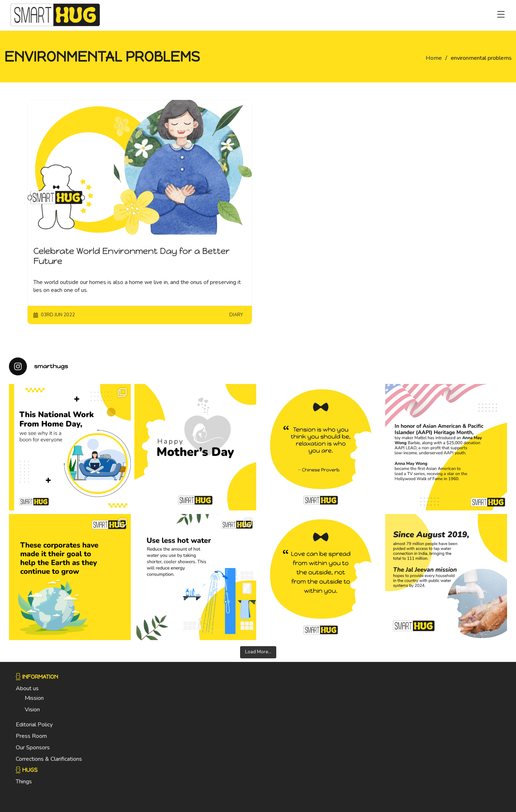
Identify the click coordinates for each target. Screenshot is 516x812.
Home (434, 58)
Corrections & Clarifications (49, 759)
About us (27, 688)
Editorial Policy (34, 725)
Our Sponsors (33, 748)
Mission (34, 698)
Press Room (31, 736)
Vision (32, 710)
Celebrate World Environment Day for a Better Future (132, 256)
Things (24, 782)
